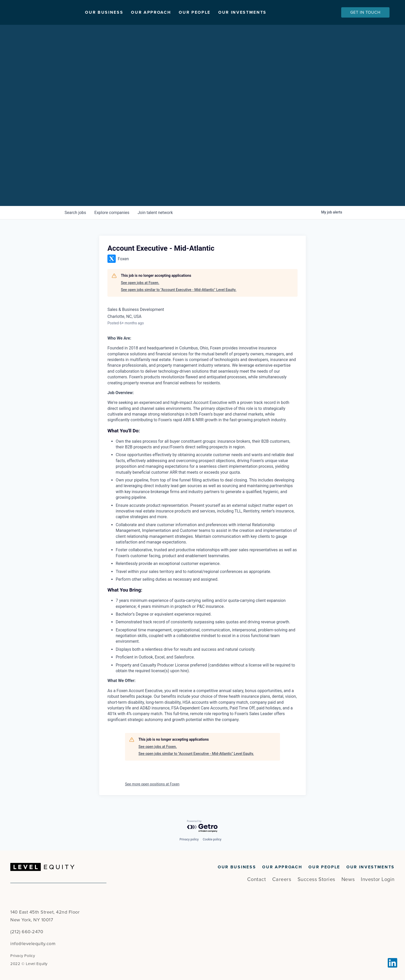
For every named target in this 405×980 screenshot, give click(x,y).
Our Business (136, 12)
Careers (282, 879)
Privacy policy (189, 839)
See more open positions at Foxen (152, 784)
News (348, 879)
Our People (227, 12)
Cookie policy (212, 839)
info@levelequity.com (33, 944)
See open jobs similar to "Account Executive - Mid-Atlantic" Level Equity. (179, 290)
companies (112, 213)
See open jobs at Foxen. (140, 283)
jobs (75, 213)
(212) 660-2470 (27, 932)
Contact (257, 879)
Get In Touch (365, 12)
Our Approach (183, 12)
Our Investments (274, 12)
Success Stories (316, 879)
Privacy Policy (23, 956)
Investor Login (378, 879)
